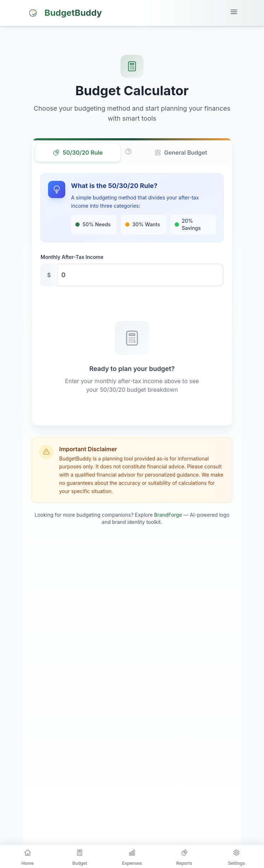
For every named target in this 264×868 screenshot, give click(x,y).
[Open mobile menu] (234, 13)
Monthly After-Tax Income (72, 257)
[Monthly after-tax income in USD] (132, 275)
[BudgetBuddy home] (64, 13)
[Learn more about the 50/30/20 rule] (128, 151)
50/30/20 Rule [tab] (78, 153)
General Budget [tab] (181, 153)
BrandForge (168, 515)
